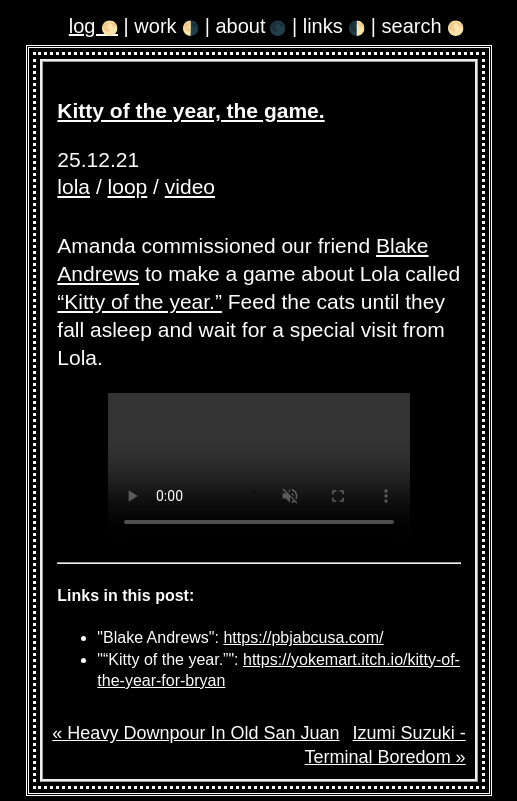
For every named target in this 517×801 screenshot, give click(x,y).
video (190, 186)
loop (128, 186)
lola (73, 186)
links (334, 26)
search (423, 26)
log (93, 26)
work (166, 26)
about (250, 26)
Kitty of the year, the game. (190, 110)
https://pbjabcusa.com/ (303, 637)
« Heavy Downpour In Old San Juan (195, 733)
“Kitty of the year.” (139, 301)
